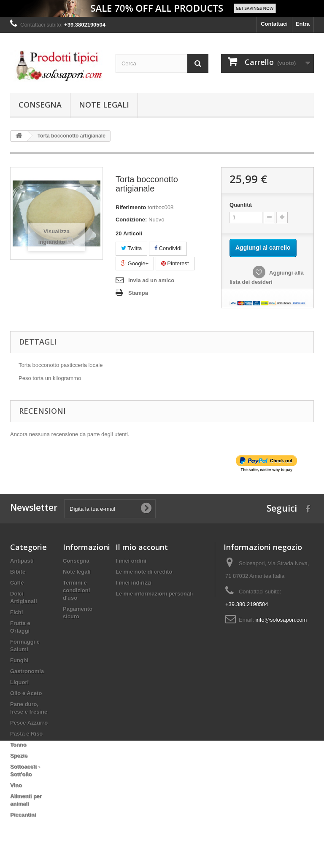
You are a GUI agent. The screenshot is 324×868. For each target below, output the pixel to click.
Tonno (18, 745)
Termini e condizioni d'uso (76, 590)
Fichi (16, 612)
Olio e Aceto (26, 693)
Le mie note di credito (144, 572)
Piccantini (23, 815)
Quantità (241, 205)
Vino (16, 785)
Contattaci (274, 24)
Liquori (19, 682)
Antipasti (22, 561)
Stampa (138, 293)
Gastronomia (27, 671)
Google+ (135, 263)
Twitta (131, 248)
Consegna (40, 105)
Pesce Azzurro (29, 723)
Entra (303, 24)
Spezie (19, 756)
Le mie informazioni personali (154, 594)
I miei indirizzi (134, 583)
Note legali (104, 105)
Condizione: (131, 220)
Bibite (18, 572)
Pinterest (175, 263)
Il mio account (142, 547)
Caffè (17, 583)
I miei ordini (131, 561)
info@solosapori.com (281, 620)
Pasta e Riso (26, 734)
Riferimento (131, 207)
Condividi (168, 248)
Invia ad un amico (151, 280)
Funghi (19, 660)
